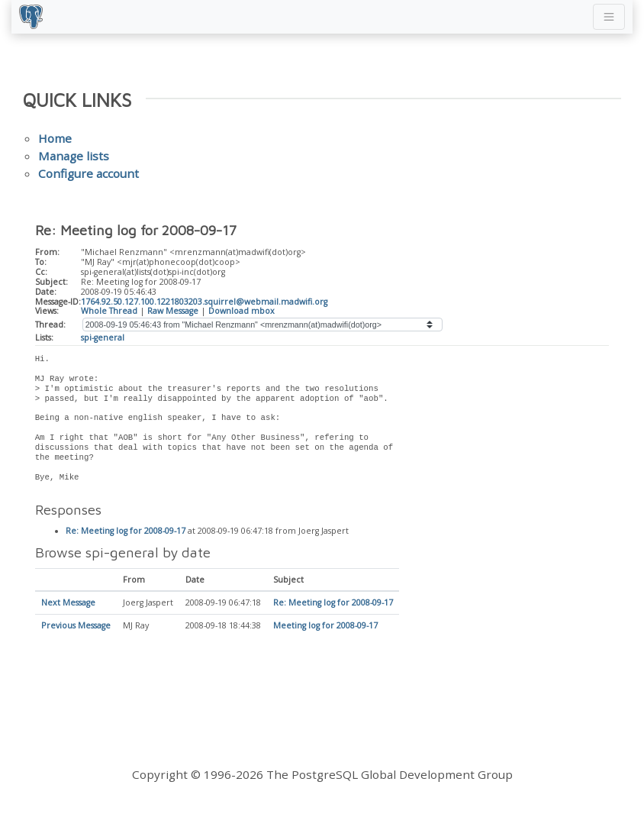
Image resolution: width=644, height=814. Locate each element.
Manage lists (74, 156)
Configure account (89, 173)
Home (55, 138)
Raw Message (173, 311)
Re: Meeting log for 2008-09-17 (126, 531)
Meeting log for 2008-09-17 (325, 626)
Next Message (68, 603)
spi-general (103, 338)
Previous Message (76, 626)
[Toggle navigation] (609, 17)
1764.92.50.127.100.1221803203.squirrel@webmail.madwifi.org (204, 302)
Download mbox (241, 311)
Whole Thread (109, 311)
